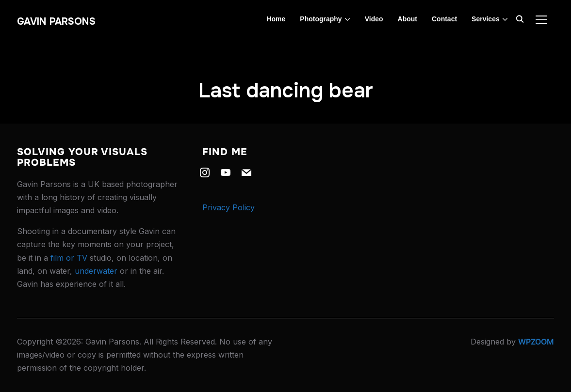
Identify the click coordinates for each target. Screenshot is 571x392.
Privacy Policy (228, 207)
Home (276, 19)
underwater (96, 271)
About (408, 19)
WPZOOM (536, 342)
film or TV (69, 258)
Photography (321, 19)
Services (486, 19)
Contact (444, 19)
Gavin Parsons (56, 22)
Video (374, 19)
